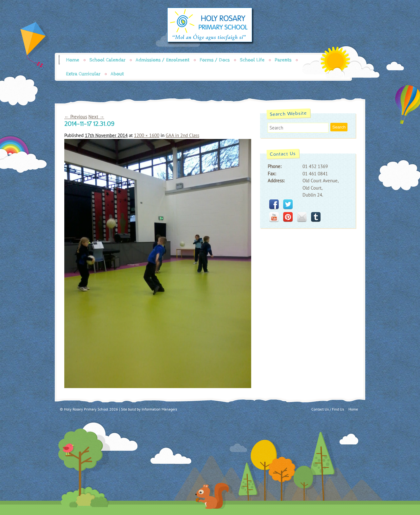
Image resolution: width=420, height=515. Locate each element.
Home (73, 60)
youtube (274, 217)
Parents (283, 60)
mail (302, 217)
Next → (96, 117)
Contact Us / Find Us (328, 409)
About (117, 74)
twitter (288, 204)
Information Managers (159, 409)
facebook (274, 204)
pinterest (288, 217)
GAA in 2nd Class (182, 135)
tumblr (316, 217)
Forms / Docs (215, 60)
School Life (252, 60)
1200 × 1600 (147, 135)
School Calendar (107, 60)
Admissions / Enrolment (162, 60)
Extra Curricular (83, 74)
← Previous (76, 117)
